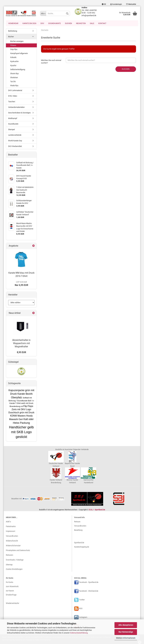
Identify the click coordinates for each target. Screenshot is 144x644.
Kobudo (13, 58)
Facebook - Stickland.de (89, 591)
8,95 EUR (21, 353)
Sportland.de (79, 543)
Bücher (11, 37)
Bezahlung (78, 530)
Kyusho (13, 66)
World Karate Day (15, 141)
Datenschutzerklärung (79, 633)
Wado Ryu (14, 86)
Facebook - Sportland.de (89, 583)
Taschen (12, 102)
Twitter (82, 600)
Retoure (77, 522)
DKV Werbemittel (15, 147)
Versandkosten (12, 536)
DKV (42, 23)
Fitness (13, 46)
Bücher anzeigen (17, 42)
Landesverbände (15, 135)
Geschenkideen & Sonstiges (19, 113)
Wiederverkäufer (13, 603)
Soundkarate (54, 23)
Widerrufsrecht (12, 541)
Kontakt (102, 23)
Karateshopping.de (82, 547)
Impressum (10, 531)
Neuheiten (81, 23)
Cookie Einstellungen (14, 569)
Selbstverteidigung (18, 70)
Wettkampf (13, 119)
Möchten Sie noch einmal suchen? (51, 62)
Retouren (9, 555)
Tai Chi (13, 82)
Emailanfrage (11, 595)
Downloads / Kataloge (15, 560)
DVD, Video (13, 96)
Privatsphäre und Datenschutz (18, 551)
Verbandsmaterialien (16, 107)
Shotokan (14, 78)
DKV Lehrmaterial (15, 91)
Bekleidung (13, 31)
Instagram (83, 617)
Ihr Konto (9, 582)
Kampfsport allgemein (19, 54)
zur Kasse (10, 591)
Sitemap (9, 565)
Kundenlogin (116, 4)
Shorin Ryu (14, 74)
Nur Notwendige (126, 632)
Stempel (11, 130)
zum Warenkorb (12, 587)
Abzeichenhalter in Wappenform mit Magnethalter (21, 344)
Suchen (68, 23)
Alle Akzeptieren (126, 625)
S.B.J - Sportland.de (97, 510)
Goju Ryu (14, 50)
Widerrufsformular (13, 546)
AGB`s (8, 522)
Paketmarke (11, 527)
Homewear (13, 23)
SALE (92, 23)
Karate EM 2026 (29, 23)
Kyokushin (14, 62)
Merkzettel (131, 4)
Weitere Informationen (126, 638)
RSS (81, 609)
